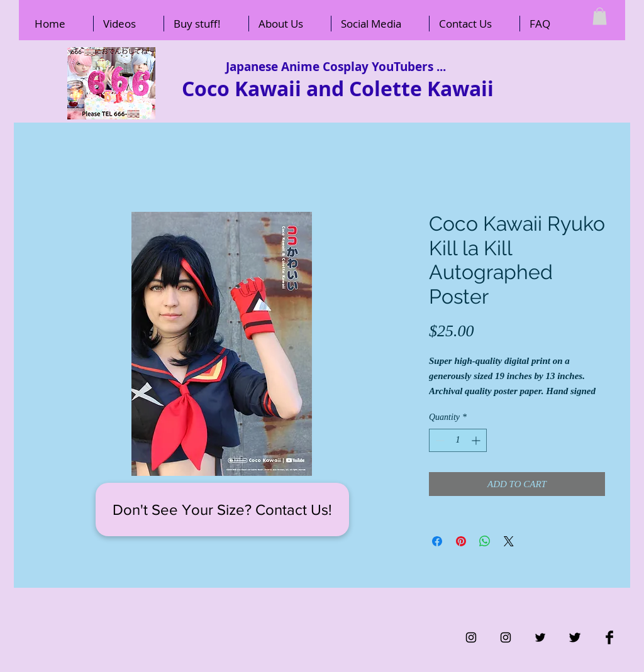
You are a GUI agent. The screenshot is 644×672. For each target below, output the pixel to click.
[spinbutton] (458, 440)
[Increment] (477, 440)
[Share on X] (509, 541)
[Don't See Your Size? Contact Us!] (222, 510)
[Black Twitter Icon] (540, 637)
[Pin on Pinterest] (461, 541)
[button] (600, 16)
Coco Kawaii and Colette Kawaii (338, 89)
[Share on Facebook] (437, 541)
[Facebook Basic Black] (609, 637)
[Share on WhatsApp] (485, 541)
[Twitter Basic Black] (575, 637)
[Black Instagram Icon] (471, 637)
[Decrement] (439, 440)
